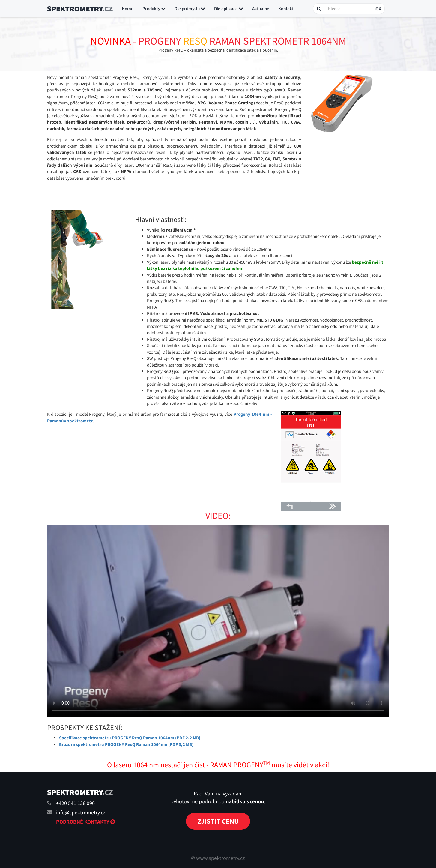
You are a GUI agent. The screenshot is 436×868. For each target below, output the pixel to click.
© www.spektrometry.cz (218, 858)
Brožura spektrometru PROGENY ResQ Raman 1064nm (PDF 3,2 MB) (126, 744)
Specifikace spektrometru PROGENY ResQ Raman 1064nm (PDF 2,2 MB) (130, 738)
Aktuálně (261, 9)
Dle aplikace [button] (229, 9)
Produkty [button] (154, 9)
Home (128, 9)
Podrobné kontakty (85, 822)
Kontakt (286, 9)
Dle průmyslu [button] (190, 9)
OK (378, 9)
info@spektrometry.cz (81, 812)
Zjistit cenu (218, 821)
